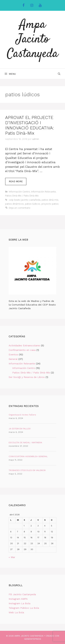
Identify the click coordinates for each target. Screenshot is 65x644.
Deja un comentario (20, 208)
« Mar (12, 557)
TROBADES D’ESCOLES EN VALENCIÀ (27, 470)
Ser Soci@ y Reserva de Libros (27, 377)
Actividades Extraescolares (24, 345)
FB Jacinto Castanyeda (22, 594)
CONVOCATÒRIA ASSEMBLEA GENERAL (28, 456)
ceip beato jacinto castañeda (25, 200)
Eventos (13, 354)
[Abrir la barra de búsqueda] (59, 74)
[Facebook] (24, 5)
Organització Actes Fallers (22, 415)
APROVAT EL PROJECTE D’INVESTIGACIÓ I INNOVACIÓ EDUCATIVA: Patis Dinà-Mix (30, 125)
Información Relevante (44, 192)
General (13, 359)
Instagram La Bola (19, 603)
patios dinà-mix (50, 200)
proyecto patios (50, 204)
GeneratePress (33, 639)
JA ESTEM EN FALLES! (20, 429)
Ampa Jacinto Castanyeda (32, 40)
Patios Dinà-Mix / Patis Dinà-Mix (22, 196)
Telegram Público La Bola (24, 608)
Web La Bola (16, 612)
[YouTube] (40, 5)
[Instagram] (32, 5)
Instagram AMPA (18, 599)
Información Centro (19, 192)
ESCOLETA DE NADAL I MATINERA (25, 443)
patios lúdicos (33, 204)
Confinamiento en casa (22, 350)
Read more (18, 182)
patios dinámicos (14, 204)
